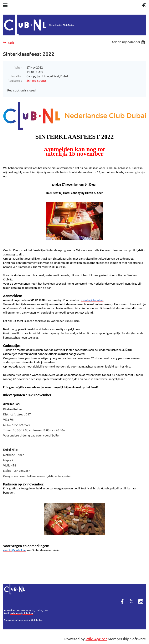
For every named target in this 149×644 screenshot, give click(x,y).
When (18, 67)
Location (17, 76)
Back (11, 43)
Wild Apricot (96, 639)
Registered (15, 80)
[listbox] (129, 42)
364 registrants (36, 80)
